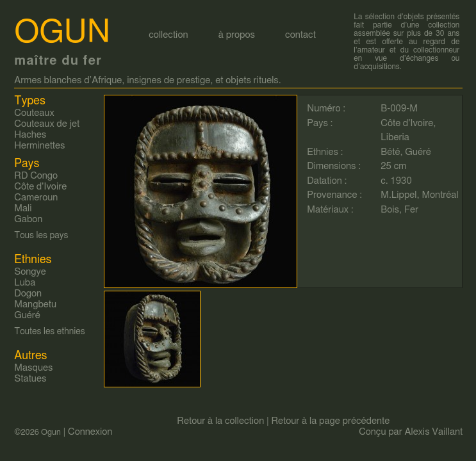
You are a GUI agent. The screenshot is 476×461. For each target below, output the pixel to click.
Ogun (62, 33)
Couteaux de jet (47, 124)
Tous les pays (41, 236)
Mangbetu (35, 304)
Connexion (90, 432)
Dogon (28, 294)
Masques (33, 368)
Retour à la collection (220, 421)
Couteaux (34, 113)
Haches (30, 135)
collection (168, 35)
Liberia (395, 137)
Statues (30, 379)
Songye (30, 272)
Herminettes (39, 146)
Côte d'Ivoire (407, 123)
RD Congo (36, 176)
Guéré (418, 152)
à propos (237, 35)
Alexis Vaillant (434, 432)
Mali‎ (23, 208)
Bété (390, 152)
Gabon (28, 219)
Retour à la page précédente (330, 421)
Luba (25, 283)
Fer (411, 210)
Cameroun (36, 198)
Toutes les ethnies (49, 332)
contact (300, 35)
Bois (390, 210)
